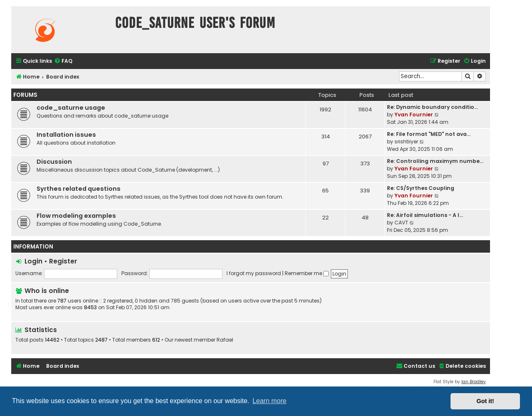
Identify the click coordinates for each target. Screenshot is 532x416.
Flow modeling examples (76, 216)
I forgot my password (254, 273)
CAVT (401, 223)
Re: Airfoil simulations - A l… (425, 215)
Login (33, 261)
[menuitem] (63, 61)
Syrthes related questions (79, 189)
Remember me (307, 273)
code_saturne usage (71, 108)
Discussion (54, 162)
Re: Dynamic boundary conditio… (432, 107)
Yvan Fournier (414, 114)
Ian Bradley (474, 382)
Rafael (225, 340)
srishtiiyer (406, 142)
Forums (25, 95)
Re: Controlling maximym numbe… (435, 161)
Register (63, 261)
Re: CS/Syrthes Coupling (421, 188)
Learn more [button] (269, 401)
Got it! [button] (485, 401)
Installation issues (66, 135)
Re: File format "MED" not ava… (429, 134)
